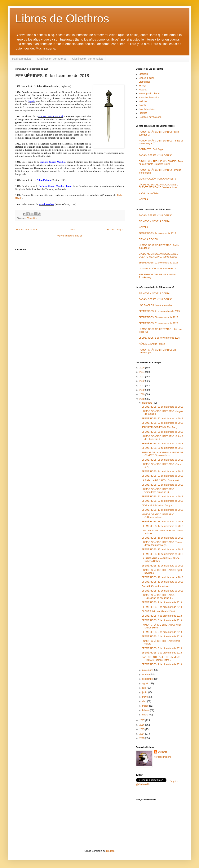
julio (145, 688)
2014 (142, 734)
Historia (143, 90)
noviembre (148, 670)
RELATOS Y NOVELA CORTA (154, 221)
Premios (143, 113)
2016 (142, 725)
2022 (142, 381)
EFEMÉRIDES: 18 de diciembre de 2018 (162, 522)
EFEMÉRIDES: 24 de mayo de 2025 (157, 233)
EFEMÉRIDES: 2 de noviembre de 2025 (159, 311)
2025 (142, 368)
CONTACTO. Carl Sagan (151, 149)
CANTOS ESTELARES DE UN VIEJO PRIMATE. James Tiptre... (161, 658)
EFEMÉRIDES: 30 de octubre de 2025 (158, 317)
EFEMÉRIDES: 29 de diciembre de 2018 (162, 423)
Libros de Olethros (62, 18)
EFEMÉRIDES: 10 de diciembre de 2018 (162, 591)
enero (145, 715)
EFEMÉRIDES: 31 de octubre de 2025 (158, 323)
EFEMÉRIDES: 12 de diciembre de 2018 (162, 577)
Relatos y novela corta (150, 117)
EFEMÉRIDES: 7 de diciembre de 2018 (162, 616)
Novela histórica (147, 109)
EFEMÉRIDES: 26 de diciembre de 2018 (162, 448)
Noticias (143, 101)
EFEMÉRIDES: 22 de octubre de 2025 (158, 263)
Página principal (22, 59)
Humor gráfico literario (150, 93)
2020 (142, 390)
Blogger (110, 851)
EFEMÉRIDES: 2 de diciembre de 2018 (162, 653)
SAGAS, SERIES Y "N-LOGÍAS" (155, 155)
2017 (142, 720)
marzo (146, 706)
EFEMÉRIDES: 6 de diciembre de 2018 (162, 620)
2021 (142, 386)
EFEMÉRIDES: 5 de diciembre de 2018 (162, 632)
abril (145, 701)
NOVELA (143, 199)
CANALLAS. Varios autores (156, 586)
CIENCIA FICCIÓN (148, 239)
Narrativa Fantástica (149, 98)
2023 (142, 377)
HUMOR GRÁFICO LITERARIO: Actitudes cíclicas (158, 516)
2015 (142, 729)
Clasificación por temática (87, 59)
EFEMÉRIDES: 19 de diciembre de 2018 (162, 510)
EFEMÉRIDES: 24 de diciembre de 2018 (162, 471)
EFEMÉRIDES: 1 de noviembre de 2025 (159, 338)
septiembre (148, 679)
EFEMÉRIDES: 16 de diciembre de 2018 (162, 538)
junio (145, 692)
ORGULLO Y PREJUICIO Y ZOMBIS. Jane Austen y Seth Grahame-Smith (161, 163)
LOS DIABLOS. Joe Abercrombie (156, 305)
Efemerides (32, 218)
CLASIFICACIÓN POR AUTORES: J (157, 179)
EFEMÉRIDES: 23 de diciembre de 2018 (162, 476)
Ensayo (143, 86)
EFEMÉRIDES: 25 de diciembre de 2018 (162, 460)
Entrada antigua (115, 230)
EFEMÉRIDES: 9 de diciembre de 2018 (162, 602)
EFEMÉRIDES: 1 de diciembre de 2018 (162, 664)
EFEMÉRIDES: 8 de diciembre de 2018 (162, 607)
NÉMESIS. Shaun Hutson (152, 344)
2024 (142, 372)
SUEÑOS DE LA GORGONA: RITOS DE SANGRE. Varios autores (162, 454)
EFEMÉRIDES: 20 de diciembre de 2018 (162, 501)
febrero (146, 710)
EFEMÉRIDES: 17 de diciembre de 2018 (162, 526)
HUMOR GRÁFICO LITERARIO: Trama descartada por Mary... (162, 544)
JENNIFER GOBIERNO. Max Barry (160, 427)
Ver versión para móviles (70, 236)
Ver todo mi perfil (163, 757)
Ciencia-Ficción (147, 78)
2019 (142, 394)
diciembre (147, 403)
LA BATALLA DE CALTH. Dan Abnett (160, 480)
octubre (146, 675)
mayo (145, 697)
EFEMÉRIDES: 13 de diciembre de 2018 (162, 566)
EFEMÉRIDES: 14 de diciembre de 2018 (162, 554)
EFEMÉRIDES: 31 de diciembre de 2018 (162, 407)
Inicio (73, 230)
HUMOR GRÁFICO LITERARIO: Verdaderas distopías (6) (158, 491)
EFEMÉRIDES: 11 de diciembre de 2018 (162, 582)
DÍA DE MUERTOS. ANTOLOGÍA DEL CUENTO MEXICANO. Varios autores (158, 186)
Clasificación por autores (52, 59)
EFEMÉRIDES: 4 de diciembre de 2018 (162, 636)
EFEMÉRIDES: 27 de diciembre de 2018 (162, 444)
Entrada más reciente (27, 230)
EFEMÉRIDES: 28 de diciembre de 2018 (162, 432)
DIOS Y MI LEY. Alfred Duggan (157, 506)
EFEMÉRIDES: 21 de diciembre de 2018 (162, 497)
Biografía (143, 74)
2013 (142, 738)
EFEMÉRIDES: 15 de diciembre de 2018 (162, 549)
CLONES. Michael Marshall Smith (159, 611)
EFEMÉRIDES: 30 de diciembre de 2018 (162, 419)
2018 (142, 399)
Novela (142, 105)
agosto (146, 684)
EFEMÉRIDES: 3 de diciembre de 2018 (162, 648)
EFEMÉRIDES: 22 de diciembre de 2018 (162, 485)
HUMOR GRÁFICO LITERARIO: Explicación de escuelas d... (158, 597)
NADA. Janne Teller (149, 193)
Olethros (163, 752)
